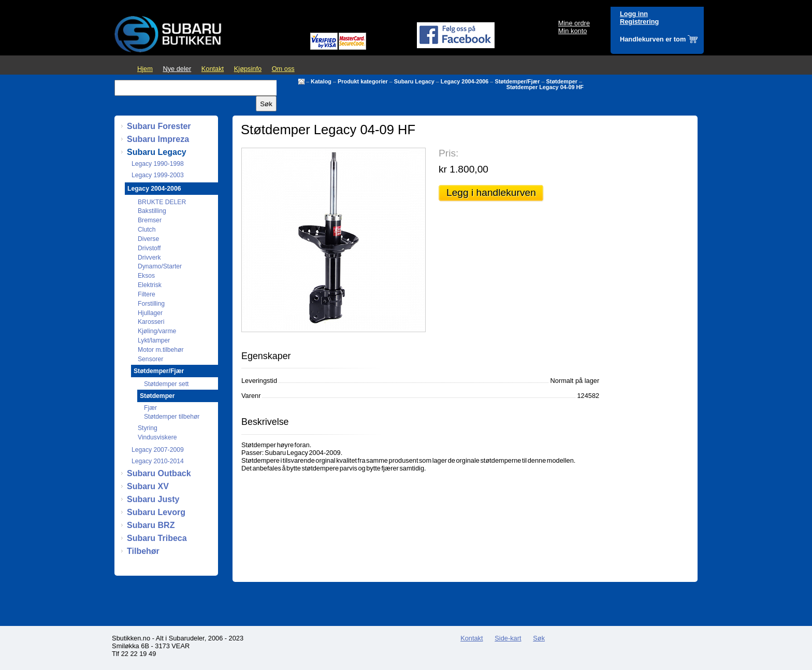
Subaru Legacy (414, 81)
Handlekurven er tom (653, 39)
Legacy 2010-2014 (158, 461)
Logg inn (634, 14)
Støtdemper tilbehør (172, 417)
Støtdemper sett (166, 384)
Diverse (148, 239)
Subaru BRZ (151, 525)
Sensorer (150, 359)
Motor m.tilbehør (161, 350)
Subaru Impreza (158, 139)
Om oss (283, 69)
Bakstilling (152, 211)
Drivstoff (149, 248)
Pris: (448, 153)
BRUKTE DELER (162, 202)
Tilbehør (143, 551)
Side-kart (508, 638)
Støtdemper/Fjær (517, 81)
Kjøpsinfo (248, 69)
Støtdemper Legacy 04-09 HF (545, 87)
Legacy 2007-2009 (158, 450)
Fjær (150, 408)
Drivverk (149, 258)
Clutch (147, 230)
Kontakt (213, 69)
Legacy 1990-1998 (158, 164)
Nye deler (177, 69)
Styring (148, 428)
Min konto (572, 31)
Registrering (639, 22)
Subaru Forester (159, 126)
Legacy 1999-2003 (158, 175)
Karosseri (151, 322)
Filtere (147, 294)
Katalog (321, 81)
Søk (539, 638)
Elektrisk (150, 285)
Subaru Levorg (156, 512)
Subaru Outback (159, 473)
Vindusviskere (157, 437)
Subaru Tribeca (157, 538)
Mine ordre (574, 23)
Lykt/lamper (154, 340)
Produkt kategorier (363, 81)
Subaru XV (148, 486)
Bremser (150, 220)
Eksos (146, 276)
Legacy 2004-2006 (465, 81)
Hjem (145, 69)
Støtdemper (562, 81)
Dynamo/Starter (160, 266)
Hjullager (150, 313)
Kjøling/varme (157, 331)
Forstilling (151, 304)
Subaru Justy (153, 499)
